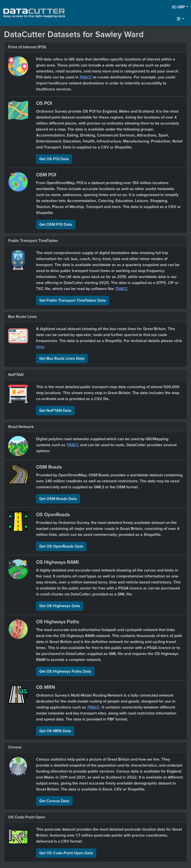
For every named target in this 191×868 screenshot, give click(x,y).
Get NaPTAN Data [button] (55, 411)
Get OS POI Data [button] (54, 159)
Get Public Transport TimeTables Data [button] (73, 300)
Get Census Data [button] (54, 801)
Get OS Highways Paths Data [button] (65, 671)
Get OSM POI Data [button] (56, 224)
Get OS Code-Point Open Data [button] (66, 853)
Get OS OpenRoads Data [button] (61, 546)
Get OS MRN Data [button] (55, 731)
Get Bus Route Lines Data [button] (62, 359)
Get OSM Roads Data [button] (58, 499)
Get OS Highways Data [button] (60, 606)
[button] (180, 7)
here (40, 347)
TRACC (86, 77)
